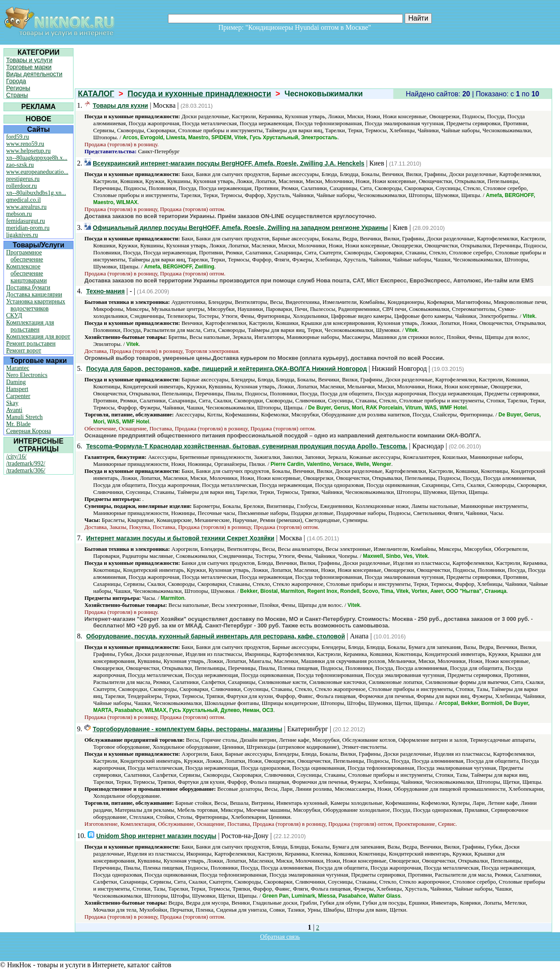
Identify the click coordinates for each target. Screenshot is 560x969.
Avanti (14, 410)
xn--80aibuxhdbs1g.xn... (36, 193)
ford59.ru (18, 137)
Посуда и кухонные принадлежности (199, 94)
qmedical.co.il (23, 200)
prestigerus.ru (23, 179)
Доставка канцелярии (34, 294)
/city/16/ (16, 456)
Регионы (18, 88)
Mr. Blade (18, 424)
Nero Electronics (27, 375)
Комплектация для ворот (38, 337)
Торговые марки (29, 67)
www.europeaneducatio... (37, 172)
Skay (12, 403)
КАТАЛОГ (96, 94)
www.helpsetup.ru (28, 151)
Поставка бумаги (28, 287)
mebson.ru (19, 214)
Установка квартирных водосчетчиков (36, 305)
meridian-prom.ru (28, 228)
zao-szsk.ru (20, 165)
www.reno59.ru (25, 144)
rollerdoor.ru (21, 186)
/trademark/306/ (26, 470)
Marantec (18, 368)
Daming (16, 382)
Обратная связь (280, 937)
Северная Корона (28, 431)
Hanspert (17, 389)
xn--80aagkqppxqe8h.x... (37, 158)
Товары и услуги (29, 60)
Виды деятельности (34, 74)
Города (16, 81)
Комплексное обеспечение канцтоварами (26, 273)
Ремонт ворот (24, 351)
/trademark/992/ (26, 463)
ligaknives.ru (22, 235)
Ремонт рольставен (31, 344)
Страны (17, 95)
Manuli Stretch (24, 417)
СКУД (14, 315)
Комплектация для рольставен (30, 326)
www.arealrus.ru (26, 207)
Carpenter (18, 396)
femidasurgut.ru (26, 221)
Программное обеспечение (25, 256)
